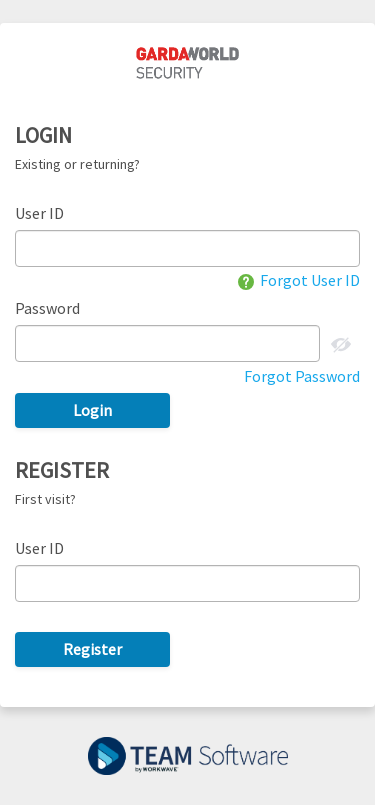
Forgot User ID (299, 280)
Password (47, 308)
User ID (39, 213)
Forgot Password (302, 376)
